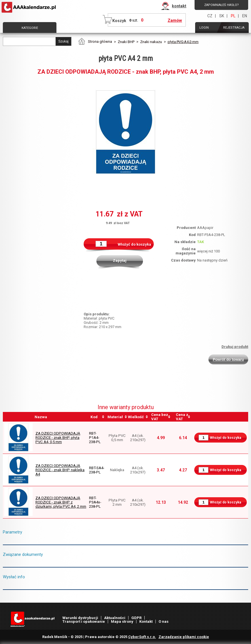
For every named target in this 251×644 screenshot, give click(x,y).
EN (245, 16)
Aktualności (115, 618)
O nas (164, 621)
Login (204, 28)
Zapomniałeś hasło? (222, 5)
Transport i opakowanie (84, 621)
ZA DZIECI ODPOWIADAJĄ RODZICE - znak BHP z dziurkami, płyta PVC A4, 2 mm (61, 502)
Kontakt (146, 621)
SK (222, 16)
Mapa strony (122, 621)
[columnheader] (97, 417)
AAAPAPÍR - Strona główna (29, 7)
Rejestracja (234, 28)
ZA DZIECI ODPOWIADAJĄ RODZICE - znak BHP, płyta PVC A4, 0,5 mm (58, 438)
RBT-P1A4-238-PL (95, 438)
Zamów (175, 20)
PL (233, 16)
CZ (210, 16)
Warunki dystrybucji (80, 618)
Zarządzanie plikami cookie (184, 637)
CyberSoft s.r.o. (142, 637)
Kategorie (30, 28)
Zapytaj (120, 261)
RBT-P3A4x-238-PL (95, 502)
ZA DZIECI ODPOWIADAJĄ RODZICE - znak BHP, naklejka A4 (60, 470)
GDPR (136, 618)
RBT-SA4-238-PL (97, 470)
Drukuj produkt (235, 347)
